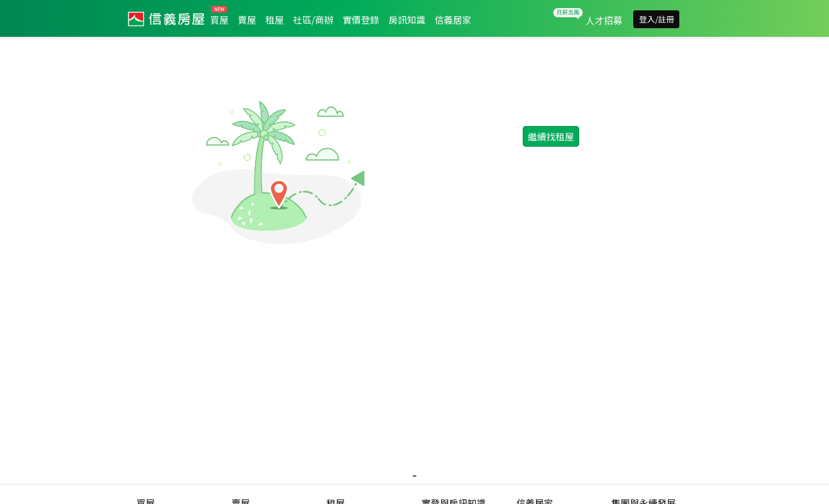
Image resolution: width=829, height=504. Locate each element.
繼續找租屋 (551, 136)
